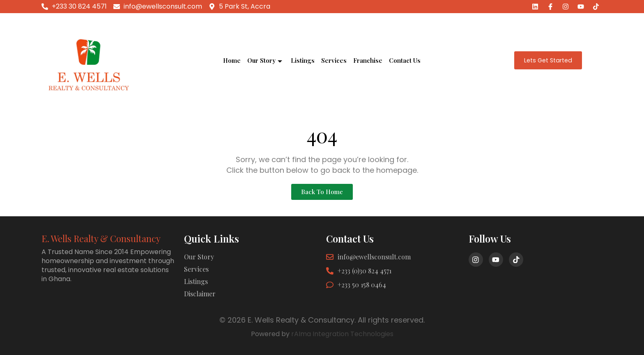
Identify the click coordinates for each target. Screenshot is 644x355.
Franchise (368, 60)
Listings (303, 60)
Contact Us (405, 60)
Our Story (265, 60)
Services (334, 60)
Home (232, 60)
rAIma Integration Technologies (342, 334)
